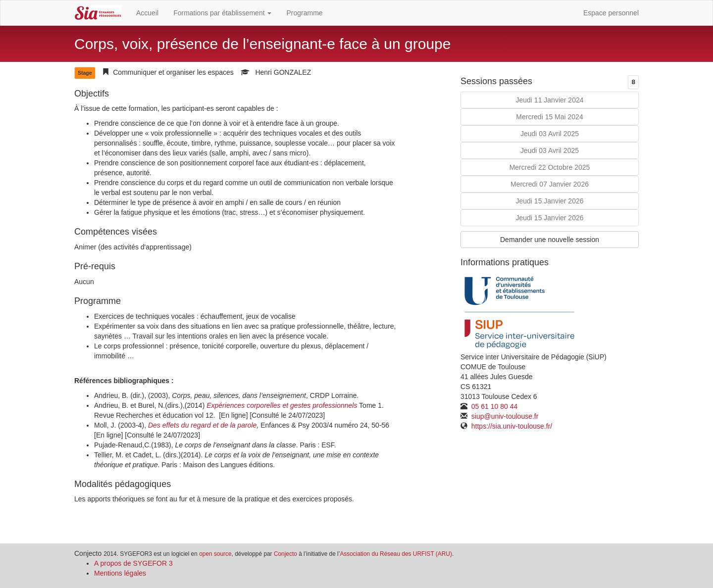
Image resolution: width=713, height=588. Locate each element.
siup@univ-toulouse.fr (504, 416)
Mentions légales (120, 573)
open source (215, 554)
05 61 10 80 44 (493, 406)
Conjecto (285, 554)
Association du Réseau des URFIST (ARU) (396, 554)
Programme (304, 13)
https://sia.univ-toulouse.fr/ (511, 426)
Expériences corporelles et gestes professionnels (282, 405)
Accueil (147, 13)
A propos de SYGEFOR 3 (133, 563)
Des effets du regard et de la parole (202, 425)
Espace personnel (611, 13)
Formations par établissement (222, 13)
